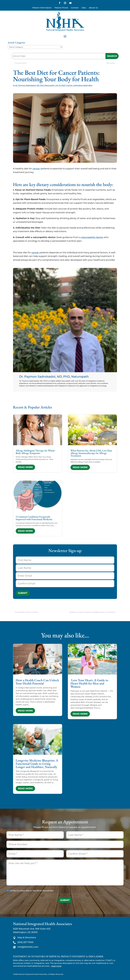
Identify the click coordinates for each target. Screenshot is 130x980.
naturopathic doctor (92, 237)
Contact (75, 8)
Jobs (84, 8)
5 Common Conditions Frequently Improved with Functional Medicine (34, 518)
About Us (93, 8)
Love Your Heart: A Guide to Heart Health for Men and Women (89, 683)
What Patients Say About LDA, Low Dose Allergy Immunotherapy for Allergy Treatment (91, 453)
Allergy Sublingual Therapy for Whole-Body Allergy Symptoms (36, 452)
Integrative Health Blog (83, 85)
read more (25, 467)
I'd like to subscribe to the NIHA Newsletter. (32, 891)
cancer (36, 169)
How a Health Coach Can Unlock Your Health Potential (37, 682)
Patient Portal (61, 8)
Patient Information (42, 8)
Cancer (69, 85)
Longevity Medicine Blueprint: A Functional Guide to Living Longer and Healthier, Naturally (37, 764)
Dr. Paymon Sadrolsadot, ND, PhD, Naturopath (35, 85)
